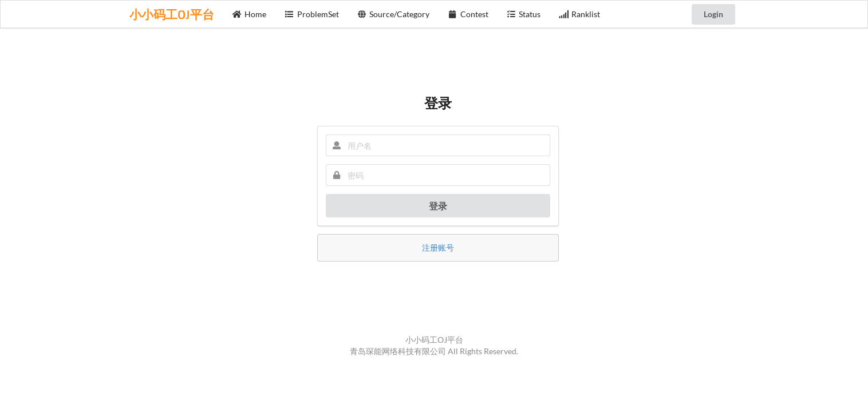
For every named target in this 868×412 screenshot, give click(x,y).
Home (250, 14)
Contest (468, 14)
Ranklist (579, 14)
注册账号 (438, 247)
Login (713, 14)
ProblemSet (312, 14)
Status (524, 14)
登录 (438, 206)
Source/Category (394, 14)
